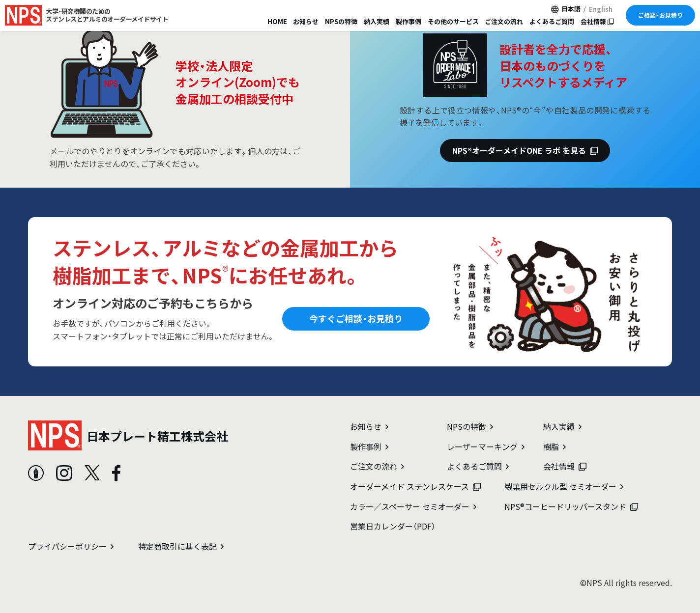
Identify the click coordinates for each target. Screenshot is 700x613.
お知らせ (306, 21)
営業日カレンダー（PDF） (393, 526)
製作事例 (408, 21)
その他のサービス (453, 21)
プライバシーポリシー (71, 546)
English (601, 9)
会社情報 (597, 21)
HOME (277, 21)
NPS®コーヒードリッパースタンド (571, 506)
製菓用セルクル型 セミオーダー (564, 486)
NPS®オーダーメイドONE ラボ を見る (525, 150)
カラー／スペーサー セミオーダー (413, 506)
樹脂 (554, 446)
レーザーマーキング (486, 446)
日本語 (571, 9)
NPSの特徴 (341, 21)
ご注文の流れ (504, 21)
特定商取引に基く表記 (181, 546)
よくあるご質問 (552, 21)
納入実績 (377, 21)
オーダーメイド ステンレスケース (415, 486)
